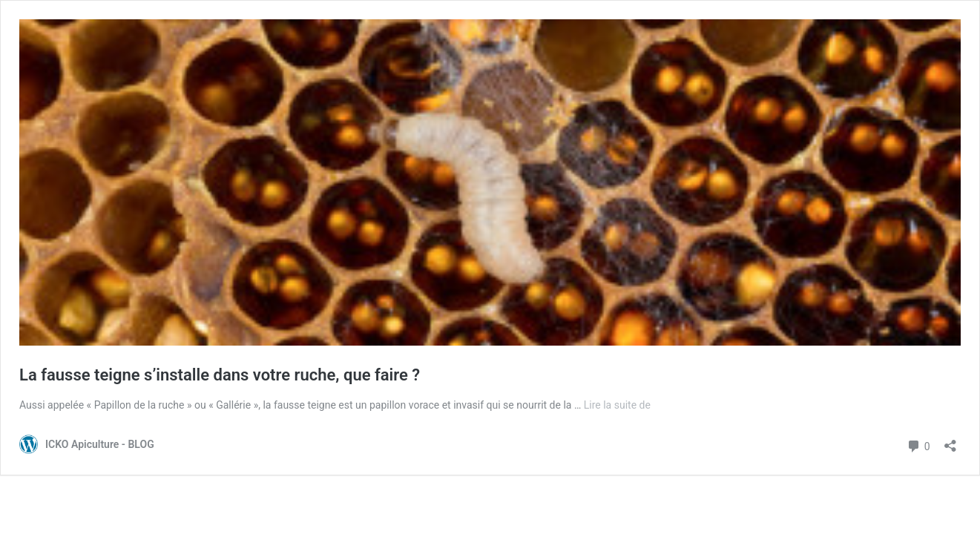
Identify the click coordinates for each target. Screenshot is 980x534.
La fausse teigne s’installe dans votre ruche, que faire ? (220, 375)
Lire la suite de (617, 405)
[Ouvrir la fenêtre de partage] (950, 441)
